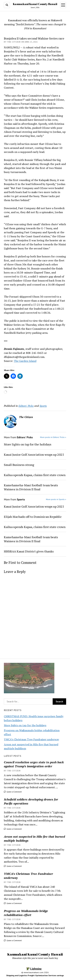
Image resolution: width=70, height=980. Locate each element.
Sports (43, 406)
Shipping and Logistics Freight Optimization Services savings (35, 975)
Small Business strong (19, 465)
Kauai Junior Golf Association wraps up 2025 (34, 454)
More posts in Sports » (56, 499)
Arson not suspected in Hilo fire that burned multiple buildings (34, 838)
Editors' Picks (26, 406)
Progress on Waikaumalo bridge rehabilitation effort (26, 913)
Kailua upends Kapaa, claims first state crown (35, 475)
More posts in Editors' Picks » (53, 437)
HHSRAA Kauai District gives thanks (29, 551)
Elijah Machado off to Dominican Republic (33, 517)
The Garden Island (25, 361)
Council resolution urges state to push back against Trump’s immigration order (34, 764)
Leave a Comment (13, 792)
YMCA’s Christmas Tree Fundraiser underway (31, 739)
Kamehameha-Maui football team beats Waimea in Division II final (31, 487)
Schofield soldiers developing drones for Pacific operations (31, 801)
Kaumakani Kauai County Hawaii (35, 4)
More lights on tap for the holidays (25, 725)
